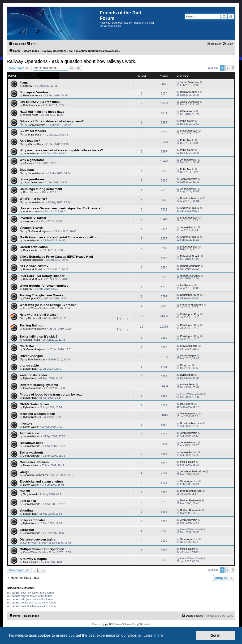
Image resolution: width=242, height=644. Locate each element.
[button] (233, 68)
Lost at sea (28, 501)
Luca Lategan (188, 355)
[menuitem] (32, 44)
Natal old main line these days (42, 112)
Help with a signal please (38, 315)
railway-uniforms (32, 179)
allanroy (28, 86)
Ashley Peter (187, 384)
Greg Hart (186, 365)
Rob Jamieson (31, 105)
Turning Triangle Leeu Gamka (41, 295)
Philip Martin (187, 121)
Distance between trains (37, 539)
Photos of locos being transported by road (51, 394)
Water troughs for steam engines (44, 286)
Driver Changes (31, 356)
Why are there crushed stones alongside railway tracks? (61, 150)
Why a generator (32, 160)
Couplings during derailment (41, 189)
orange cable (29, 365)
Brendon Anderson (191, 198)
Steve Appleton (189, 131)
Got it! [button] (216, 636)
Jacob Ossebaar (190, 82)
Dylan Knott (30, 369)
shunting (26, 510)
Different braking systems (39, 385)
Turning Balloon (31, 325)
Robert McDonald (33, 260)
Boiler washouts (32, 452)
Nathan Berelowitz (191, 500)
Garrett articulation (34, 247)
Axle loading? (30, 141)
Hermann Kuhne (33, 95)
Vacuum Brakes (31, 228)
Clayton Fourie (32, 340)
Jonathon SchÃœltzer (36, 475)
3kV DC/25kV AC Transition (40, 102)
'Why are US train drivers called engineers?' (52, 121)
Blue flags (27, 170)
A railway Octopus (33, 559)
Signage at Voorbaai (35, 92)
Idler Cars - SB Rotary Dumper (42, 276)
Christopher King (33, 298)
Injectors (26, 423)
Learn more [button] (153, 635)
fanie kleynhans (32, 388)
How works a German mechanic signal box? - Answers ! (61, 208)
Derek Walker (31, 250)
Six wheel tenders (33, 131)
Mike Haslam (188, 462)
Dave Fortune (31, 192)
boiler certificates (32, 520)
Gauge (24, 472)
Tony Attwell (30, 494)
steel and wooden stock (37, 414)
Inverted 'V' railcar (33, 218)
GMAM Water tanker (34, 404)
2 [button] (228, 68)
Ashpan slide (29, 433)
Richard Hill (35, 318)
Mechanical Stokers (34, 462)
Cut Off (25, 491)
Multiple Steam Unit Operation (42, 549)
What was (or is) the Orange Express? (48, 305)
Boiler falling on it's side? (39, 336)
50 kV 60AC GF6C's (34, 266)
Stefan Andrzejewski (40, 231)
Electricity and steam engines (41, 481)
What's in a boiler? (33, 199)
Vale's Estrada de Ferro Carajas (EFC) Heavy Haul (56, 257)
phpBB (109, 624)
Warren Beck (36, 144)
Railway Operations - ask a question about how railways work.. (72, 61)
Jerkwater (27, 530)
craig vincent (30, 221)
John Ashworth (37, 125)
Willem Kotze (31, 115)
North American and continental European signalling (58, 237)
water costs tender (33, 375)
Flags (24, 83)
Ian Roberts (187, 285)
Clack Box (27, 346)
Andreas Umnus (32, 211)
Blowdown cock (31, 443)
